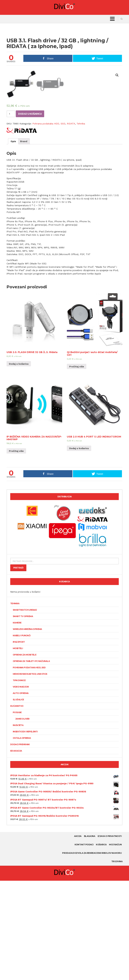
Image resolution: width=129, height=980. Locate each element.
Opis (13, 241)
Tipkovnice (19, 780)
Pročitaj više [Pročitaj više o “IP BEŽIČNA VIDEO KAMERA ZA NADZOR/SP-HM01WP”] (16, 550)
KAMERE (17, 722)
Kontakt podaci (84, 944)
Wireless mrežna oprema (27, 728)
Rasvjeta (18, 824)
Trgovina (117, 961)
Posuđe (17, 812)
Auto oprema (21, 792)
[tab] (13, 241)
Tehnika (81, 223)
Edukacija (16, 850)
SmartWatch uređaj (25, 709)
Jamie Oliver (22, 818)
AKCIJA (78, 935)
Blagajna (90, 935)
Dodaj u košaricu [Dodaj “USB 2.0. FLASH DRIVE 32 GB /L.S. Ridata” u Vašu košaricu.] (19, 463)
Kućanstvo (17, 805)
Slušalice (18, 799)
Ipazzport (19, 741)
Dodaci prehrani (20, 844)
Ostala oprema (22, 837)
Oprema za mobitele (25, 754)
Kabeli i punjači (22, 735)
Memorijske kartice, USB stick (30, 773)
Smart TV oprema (23, 716)
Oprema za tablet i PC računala (31, 760)
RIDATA (71, 223)
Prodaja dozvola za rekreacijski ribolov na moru (92, 952)
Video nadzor (21, 786)
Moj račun (115, 944)
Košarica (101, 944)
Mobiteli (18, 748)
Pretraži (18, 667)
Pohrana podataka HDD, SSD (49, 223)
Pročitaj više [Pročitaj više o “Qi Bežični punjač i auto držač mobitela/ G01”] (77, 466)
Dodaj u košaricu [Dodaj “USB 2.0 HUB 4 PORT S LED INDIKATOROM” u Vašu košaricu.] (79, 548)
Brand (24, 241)
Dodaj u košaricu (30, 213)
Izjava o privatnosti (110, 935)
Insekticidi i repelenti (25, 831)
